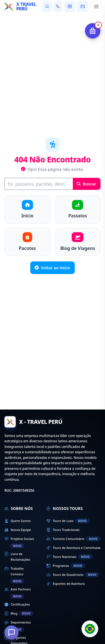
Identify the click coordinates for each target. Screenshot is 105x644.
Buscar (87, 184)
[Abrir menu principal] (96, 6)
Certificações (17, 604)
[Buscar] (39, 184)
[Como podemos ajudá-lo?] (11, 633)
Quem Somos (18, 521)
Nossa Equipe (18, 530)
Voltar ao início (53, 268)
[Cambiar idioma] (90, 629)
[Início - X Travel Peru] (21, 6)
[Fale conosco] (58, 6)
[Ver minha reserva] (70, 6)
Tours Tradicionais (63, 530)
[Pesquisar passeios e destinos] (47, 6)
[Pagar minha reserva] (83, 6)
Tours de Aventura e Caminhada (73, 548)
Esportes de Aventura (66, 584)
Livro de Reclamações (17, 556)
